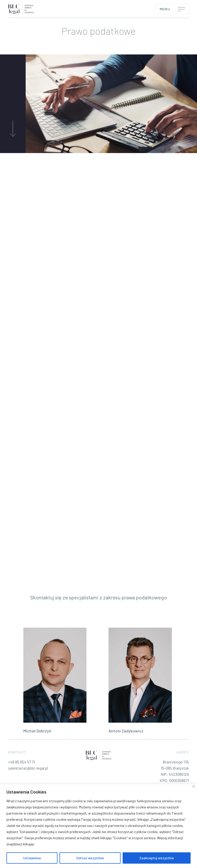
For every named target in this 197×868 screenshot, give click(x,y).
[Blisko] (194, 786)
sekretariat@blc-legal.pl (28, 768)
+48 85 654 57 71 (22, 762)
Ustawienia (32, 858)
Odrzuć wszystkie (90, 858)
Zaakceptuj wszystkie (157, 858)
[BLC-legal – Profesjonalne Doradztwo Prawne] (21, 9)
